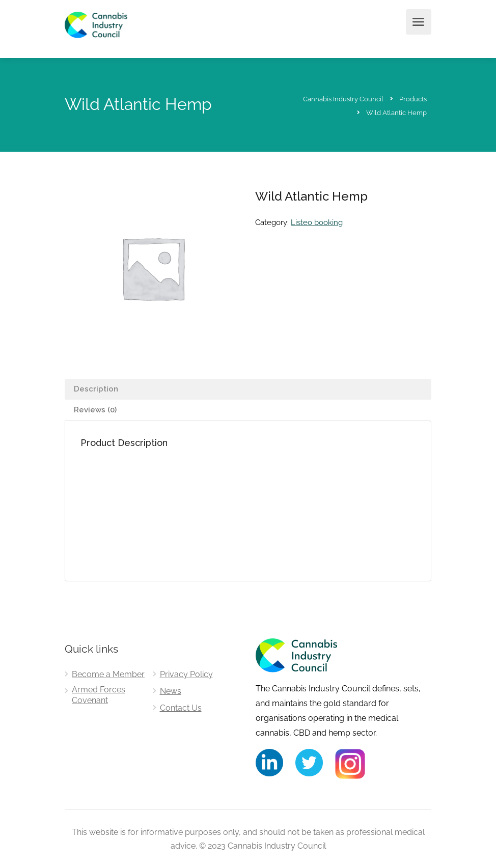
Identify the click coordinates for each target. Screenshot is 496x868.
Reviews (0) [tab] (95, 410)
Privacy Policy (186, 674)
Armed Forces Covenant (99, 695)
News (171, 691)
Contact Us (181, 708)
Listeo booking (317, 222)
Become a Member (108, 674)
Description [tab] (96, 389)
